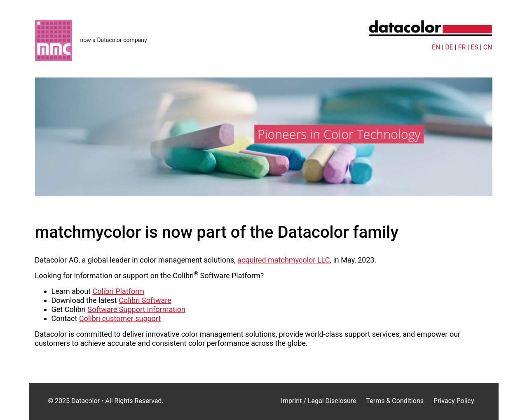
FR (462, 47)
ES (474, 47)
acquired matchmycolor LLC (283, 260)
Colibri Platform (118, 291)
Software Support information (136, 309)
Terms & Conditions (395, 401)
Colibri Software (145, 300)
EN (436, 47)
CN (488, 47)
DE (449, 47)
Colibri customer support (120, 318)
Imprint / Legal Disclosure (319, 401)
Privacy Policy (454, 401)
